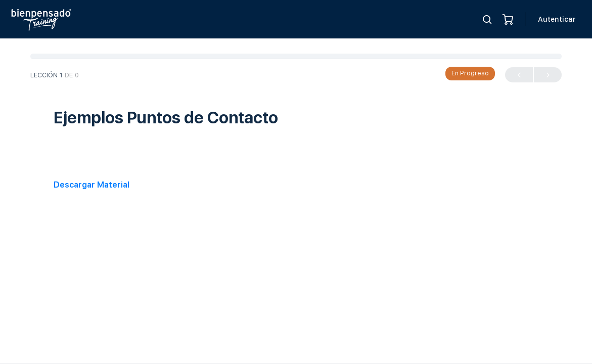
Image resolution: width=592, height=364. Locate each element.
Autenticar (557, 19)
